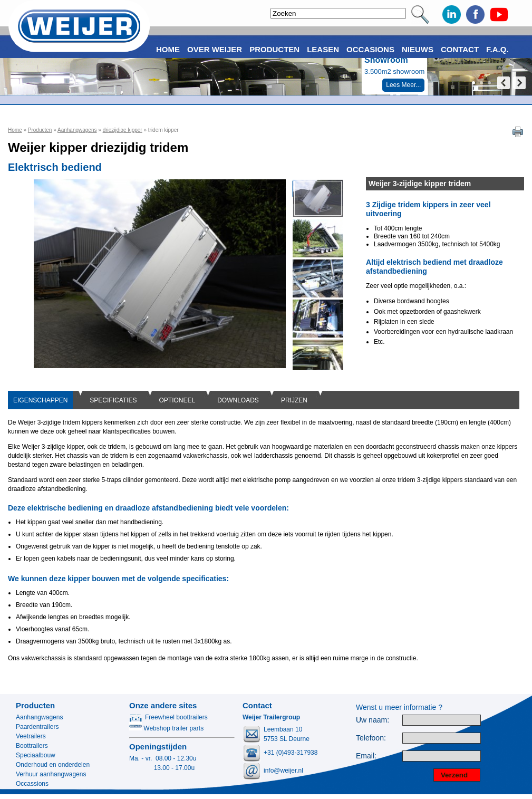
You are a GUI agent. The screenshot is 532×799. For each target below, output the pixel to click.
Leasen (323, 49)
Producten (40, 130)
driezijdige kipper (123, 130)
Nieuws (418, 49)
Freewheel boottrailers (168, 717)
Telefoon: (371, 738)
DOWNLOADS (238, 400)
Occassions (32, 784)
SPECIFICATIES (113, 400)
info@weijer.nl (283, 771)
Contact (460, 49)
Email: (366, 756)
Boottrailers (32, 746)
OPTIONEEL (177, 400)
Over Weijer (215, 49)
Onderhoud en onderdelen (53, 765)
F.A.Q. (497, 49)
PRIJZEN (294, 400)
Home (15, 130)
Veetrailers (31, 736)
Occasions (370, 49)
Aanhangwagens (77, 130)
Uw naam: (373, 720)
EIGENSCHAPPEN (40, 400)
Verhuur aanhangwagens (51, 774)
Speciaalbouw (36, 755)
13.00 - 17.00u (162, 768)
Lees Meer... (403, 85)
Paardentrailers (37, 727)
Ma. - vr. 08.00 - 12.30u (163, 758)
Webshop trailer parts (166, 728)
